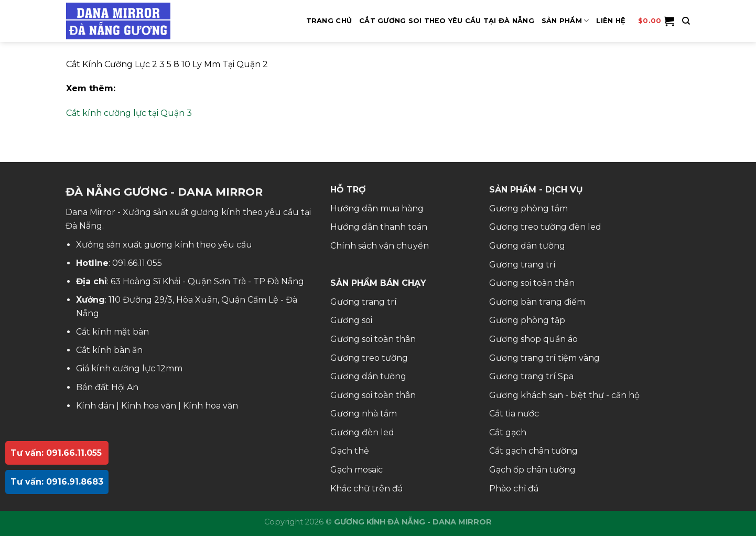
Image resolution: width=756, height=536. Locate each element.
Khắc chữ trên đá (366, 489)
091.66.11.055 (137, 263)
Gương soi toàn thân (373, 339)
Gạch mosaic (357, 470)
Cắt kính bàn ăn (109, 350)
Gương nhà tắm (364, 414)
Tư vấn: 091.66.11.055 (56, 453)
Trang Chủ (329, 21)
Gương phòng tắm (528, 208)
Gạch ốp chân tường (532, 470)
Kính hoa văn (149, 406)
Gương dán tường (368, 376)
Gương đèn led (362, 432)
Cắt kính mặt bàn (112, 332)
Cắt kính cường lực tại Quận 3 (129, 113)
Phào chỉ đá (514, 489)
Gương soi (351, 320)
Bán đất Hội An (107, 387)
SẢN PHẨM (565, 21)
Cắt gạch (508, 432)
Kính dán (95, 406)
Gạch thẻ (350, 451)
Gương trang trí (364, 302)
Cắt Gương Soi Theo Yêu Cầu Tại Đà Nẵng (447, 21)
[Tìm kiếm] (686, 21)
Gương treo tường (369, 358)
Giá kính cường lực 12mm (129, 368)
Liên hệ (611, 21)
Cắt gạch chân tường (533, 451)
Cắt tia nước (514, 414)
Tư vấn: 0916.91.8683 (57, 482)
